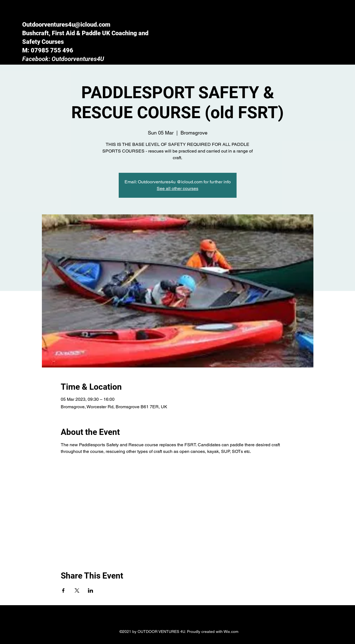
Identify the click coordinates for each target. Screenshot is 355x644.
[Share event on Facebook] (63, 590)
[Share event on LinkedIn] (91, 590)
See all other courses (177, 188)
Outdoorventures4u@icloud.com (66, 25)
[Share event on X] (77, 590)
